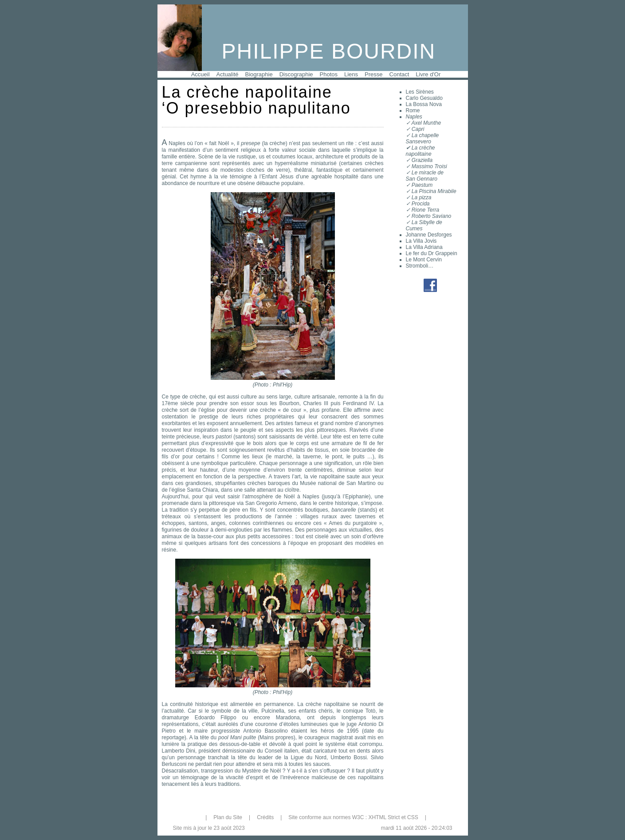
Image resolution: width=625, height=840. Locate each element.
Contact (399, 74)
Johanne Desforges (429, 235)
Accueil (200, 74)
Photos (329, 74)
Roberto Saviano (431, 216)
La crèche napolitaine (421, 151)
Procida (421, 204)
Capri (418, 129)
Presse (373, 74)
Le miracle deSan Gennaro (425, 176)
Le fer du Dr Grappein (432, 253)
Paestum (422, 185)
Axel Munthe (426, 123)
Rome (413, 110)
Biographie (259, 74)
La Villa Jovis (421, 241)
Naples (414, 117)
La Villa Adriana (424, 247)
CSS (413, 817)
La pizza (422, 197)
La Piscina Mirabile (434, 191)
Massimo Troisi (429, 166)
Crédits (265, 817)
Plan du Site (228, 817)
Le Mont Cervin (424, 260)
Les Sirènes (420, 92)
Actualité (228, 74)
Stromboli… (420, 266)
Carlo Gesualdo (424, 98)
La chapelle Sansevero (423, 138)
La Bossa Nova (424, 104)
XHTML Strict (384, 817)
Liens (351, 74)
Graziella (422, 160)
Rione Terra (425, 210)
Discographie (296, 74)
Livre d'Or (428, 74)
